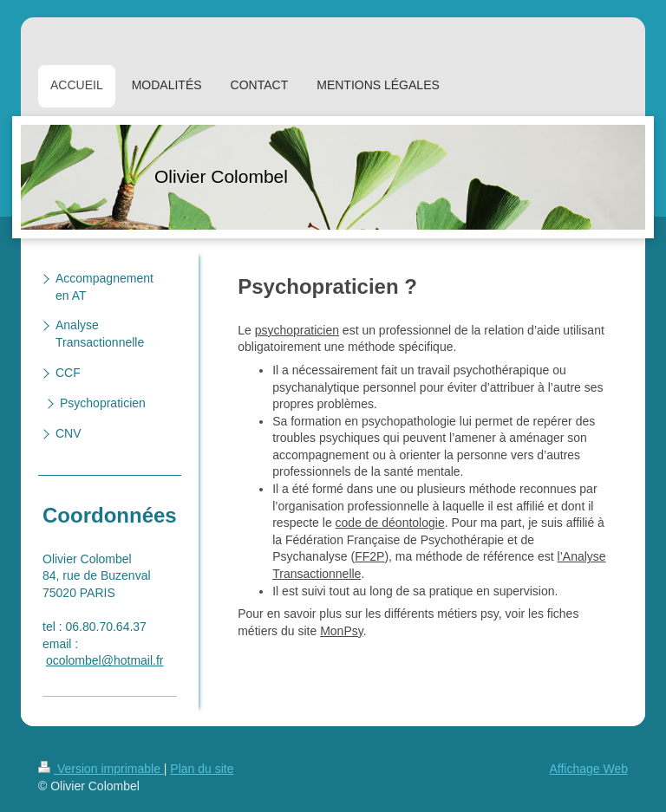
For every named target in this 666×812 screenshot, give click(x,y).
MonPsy (342, 631)
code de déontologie (390, 523)
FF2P (369, 556)
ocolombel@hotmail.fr (105, 660)
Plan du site (202, 769)
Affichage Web (588, 769)
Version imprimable (101, 769)
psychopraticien (297, 330)
